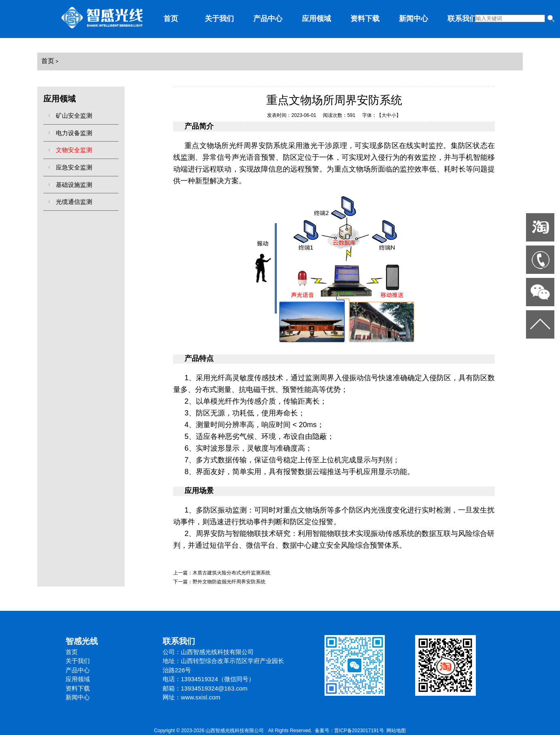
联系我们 (462, 19)
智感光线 (82, 641)
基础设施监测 (74, 185)
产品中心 (268, 19)
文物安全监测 (74, 150)
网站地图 (396, 731)
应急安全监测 (74, 167)
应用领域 (316, 19)
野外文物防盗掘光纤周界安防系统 (229, 582)
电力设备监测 (74, 133)
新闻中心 (414, 19)
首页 (171, 19)
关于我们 (219, 19)
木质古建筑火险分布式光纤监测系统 (231, 573)
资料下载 (365, 19)
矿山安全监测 (74, 115)
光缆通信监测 (74, 202)
